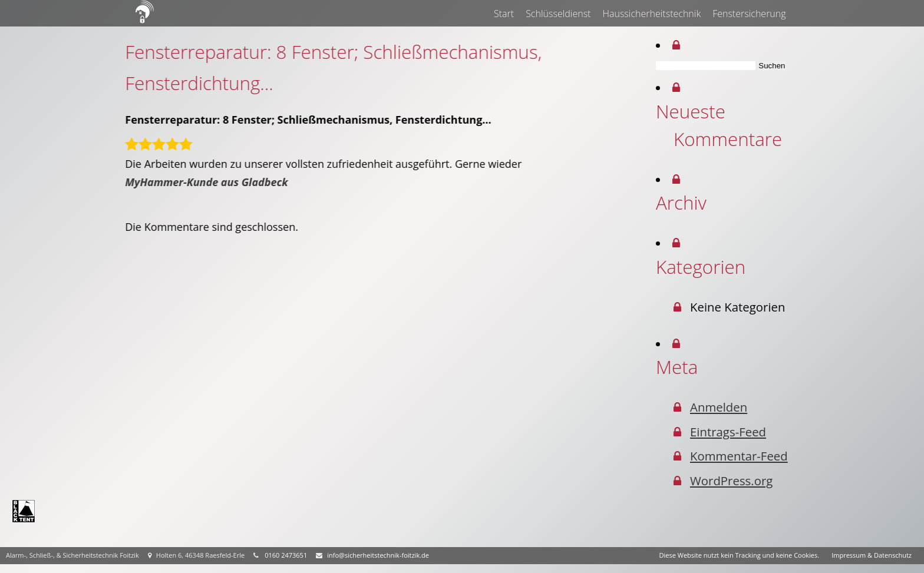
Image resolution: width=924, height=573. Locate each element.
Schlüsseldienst (559, 14)
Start (504, 14)
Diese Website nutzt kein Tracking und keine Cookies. (740, 555)
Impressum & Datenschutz (872, 555)
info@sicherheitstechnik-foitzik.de (378, 555)
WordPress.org (736, 481)
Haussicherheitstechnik (652, 14)
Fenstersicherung (750, 14)
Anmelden (723, 407)
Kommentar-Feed (744, 456)
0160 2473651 (286, 555)
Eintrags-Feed (733, 432)
